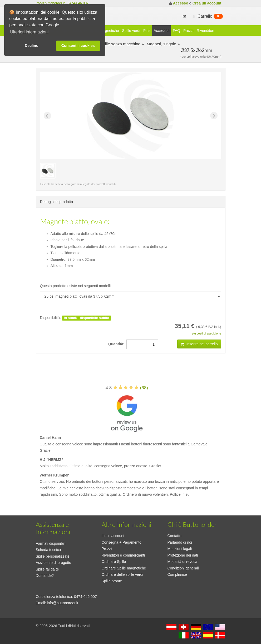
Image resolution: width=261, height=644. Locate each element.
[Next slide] (214, 116)
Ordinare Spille (114, 562)
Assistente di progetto (54, 563)
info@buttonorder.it (50, 3)
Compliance (177, 574)
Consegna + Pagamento (122, 542)
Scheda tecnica (48, 550)
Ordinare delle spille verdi (122, 574)
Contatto (174, 536)
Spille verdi (131, 31)
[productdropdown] (131, 296)
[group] (48, 171)
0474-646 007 (78, 3)
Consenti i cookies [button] (78, 46)
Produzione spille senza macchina (109, 44)
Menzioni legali (180, 549)
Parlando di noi (180, 542)
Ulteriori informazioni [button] (29, 32)
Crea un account (207, 3)
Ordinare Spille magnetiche (124, 568)
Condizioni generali (183, 568)
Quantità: (117, 344)
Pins (147, 31)
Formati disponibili (51, 543)
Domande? (45, 576)
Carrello (208, 16)
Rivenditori (205, 31)
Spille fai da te (47, 569)
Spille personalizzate (53, 556)
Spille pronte (112, 581)
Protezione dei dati (183, 555)
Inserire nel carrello (199, 344)
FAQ (176, 31)
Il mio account (113, 536)
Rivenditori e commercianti (123, 555)
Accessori (162, 31)
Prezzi (188, 31)
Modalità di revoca (183, 562)
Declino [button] (32, 46)
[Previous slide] (47, 116)
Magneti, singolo (161, 44)
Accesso (181, 3)
